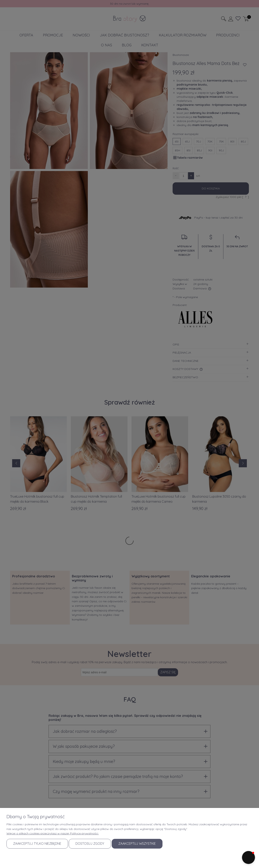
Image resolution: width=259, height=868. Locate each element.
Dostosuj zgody (90, 844)
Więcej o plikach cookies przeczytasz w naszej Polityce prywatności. (53, 833)
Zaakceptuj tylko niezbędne (37, 844)
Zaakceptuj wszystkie (137, 844)
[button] (248, 857)
